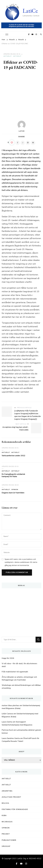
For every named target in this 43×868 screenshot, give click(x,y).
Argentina (7, 791)
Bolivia (5, 803)
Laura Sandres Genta (11, 738)
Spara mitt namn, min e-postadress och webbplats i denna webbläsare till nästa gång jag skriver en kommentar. (21, 562)
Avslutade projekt (11, 797)
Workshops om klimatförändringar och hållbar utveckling (21, 687)
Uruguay (6, 846)
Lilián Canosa (7, 714)
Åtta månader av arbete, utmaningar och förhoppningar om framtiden (19, 679)
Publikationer (9, 840)
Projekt (6, 834)
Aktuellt (8, 56)
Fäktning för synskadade (15, 809)
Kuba (4, 816)
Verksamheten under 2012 (13, 456)
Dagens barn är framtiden (13, 493)
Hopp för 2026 (8, 658)
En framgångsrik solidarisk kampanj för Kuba (13, 475)
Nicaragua (7, 822)
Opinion (15, 489)
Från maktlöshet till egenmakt (15, 672)
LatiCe (30, 11)
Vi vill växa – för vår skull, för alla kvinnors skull (19, 665)
